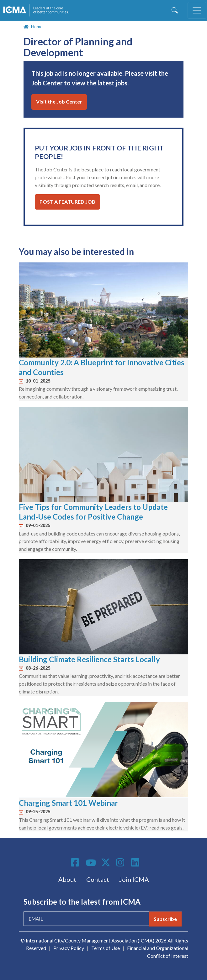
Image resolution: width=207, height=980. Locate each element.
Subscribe (165, 919)
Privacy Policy (69, 948)
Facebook (76, 862)
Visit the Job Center (59, 102)
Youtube (91, 863)
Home (37, 26)
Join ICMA (134, 879)
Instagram (121, 862)
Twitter (106, 862)
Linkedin (136, 862)
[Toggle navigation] (197, 10)
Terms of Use (106, 948)
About (67, 879)
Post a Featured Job (67, 202)
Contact (98, 879)
